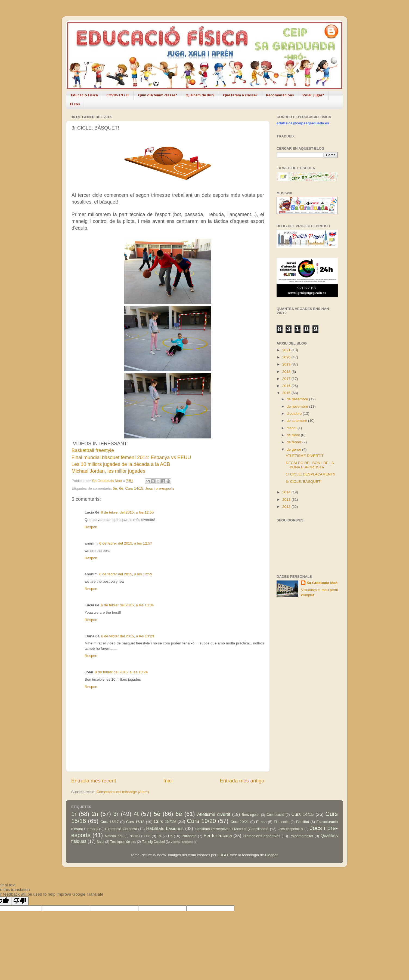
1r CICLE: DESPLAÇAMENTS (311, 474)
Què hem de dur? (200, 95)
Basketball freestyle (93, 450)
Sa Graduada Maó (322, 583)
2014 (287, 492)
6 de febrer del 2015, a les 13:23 (128, 636)
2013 (287, 500)
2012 (287, 507)
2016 (287, 386)
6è (121, 488)
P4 (159, 836)
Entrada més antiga (242, 781)
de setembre (297, 421)
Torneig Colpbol (153, 842)
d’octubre (295, 414)
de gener (294, 449)
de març (294, 435)
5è (115, 488)
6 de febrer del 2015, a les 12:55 (127, 512)
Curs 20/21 (240, 822)
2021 (287, 350)
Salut (101, 842)
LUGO (223, 855)
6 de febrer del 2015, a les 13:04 (127, 605)
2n (95, 814)
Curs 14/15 (134, 488)
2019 (287, 364)
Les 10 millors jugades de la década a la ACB (121, 464)
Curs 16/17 (110, 822)
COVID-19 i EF (118, 95)
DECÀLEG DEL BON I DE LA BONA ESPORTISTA (310, 465)
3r (116, 814)
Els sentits (282, 822)
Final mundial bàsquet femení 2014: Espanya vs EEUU (131, 457)
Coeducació (275, 815)
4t (136, 814)
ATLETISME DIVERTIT (305, 456)
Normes (135, 836)
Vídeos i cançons (182, 842)
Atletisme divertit (214, 814)
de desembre (298, 399)
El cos (75, 104)
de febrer (295, 442)
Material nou (114, 836)
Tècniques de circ (123, 842)
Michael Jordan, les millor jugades (108, 471)
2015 (287, 393)
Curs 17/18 (135, 822)
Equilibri (302, 822)
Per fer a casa (218, 835)
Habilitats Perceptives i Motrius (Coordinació (232, 829)
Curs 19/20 (201, 821)
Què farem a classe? (240, 95)
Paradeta (189, 836)
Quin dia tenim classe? (157, 95)
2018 (287, 372)
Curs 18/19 (165, 821)
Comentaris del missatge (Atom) (123, 792)
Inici (168, 781)
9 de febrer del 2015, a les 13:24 (121, 672)
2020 (287, 357)
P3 (148, 836)
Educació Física (84, 95)
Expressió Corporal (121, 829)
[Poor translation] (20, 901)
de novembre (298, 406)
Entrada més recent (94, 781)
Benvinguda (251, 815)
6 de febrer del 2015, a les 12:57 (126, 543)
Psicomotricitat (301, 836)
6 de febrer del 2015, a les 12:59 (126, 574)
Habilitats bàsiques (165, 828)
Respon (91, 527)
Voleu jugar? (313, 95)
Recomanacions (280, 95)
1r (74, 814)
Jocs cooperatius (291, 829)
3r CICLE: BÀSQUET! (304, 482)
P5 (170, 836)
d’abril (292, 428)
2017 (287, 379)
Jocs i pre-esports (160, 488)
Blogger (271, 855)
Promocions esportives (262, 836)
